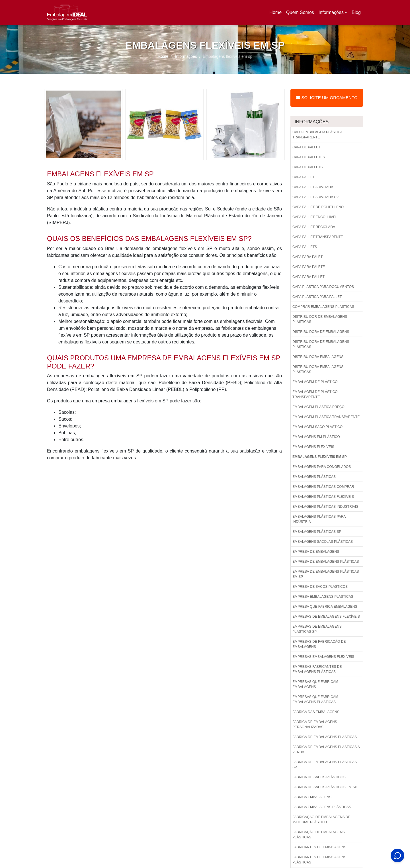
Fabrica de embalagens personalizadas (315, 724)
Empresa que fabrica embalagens (325, 607)
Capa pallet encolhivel (315, 217)
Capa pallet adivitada (313, 187)
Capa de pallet (306, 147)
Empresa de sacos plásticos (320, 587)
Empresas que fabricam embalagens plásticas (315, 699)
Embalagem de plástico (315, 382)
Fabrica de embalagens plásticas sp (325, 765)
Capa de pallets (307, 167)
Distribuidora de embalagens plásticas (321, 344)
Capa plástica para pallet (317, 297)
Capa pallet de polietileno (318, 207)
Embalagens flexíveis (313, 447)
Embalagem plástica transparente (326, 417)
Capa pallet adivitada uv (316, 197)
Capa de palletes (309, 157)
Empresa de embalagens (316, 552)
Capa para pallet (308, 277)
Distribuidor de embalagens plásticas (320, 319)
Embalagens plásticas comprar (323, 487)
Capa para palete (309, 267)
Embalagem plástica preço (318, 407)
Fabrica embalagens (312, 797)
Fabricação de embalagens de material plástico (321, 820)
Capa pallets (305, 247)
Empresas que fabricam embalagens (315, 684)
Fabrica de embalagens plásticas (325, 737)
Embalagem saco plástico (317, 427)
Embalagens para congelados (322, 467)
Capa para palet (307, 257)
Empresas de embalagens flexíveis (326, 617)
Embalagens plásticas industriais (325, 507)
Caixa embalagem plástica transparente (317, 135)
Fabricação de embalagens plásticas (318, 835)
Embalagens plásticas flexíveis (323, 497)
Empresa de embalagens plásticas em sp (326, 574)
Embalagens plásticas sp (317, 532)
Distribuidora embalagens (318, 357)
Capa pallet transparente (318, 237)
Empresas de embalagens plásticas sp (317, 629)
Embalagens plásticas (314, 477)
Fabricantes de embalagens (319, 847)
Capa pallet (304, 177)
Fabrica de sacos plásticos (319, 777)
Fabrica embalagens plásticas (322, 807)
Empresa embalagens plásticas (323, 597)
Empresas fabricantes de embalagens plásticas (317, 669)
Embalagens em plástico (316, 437)
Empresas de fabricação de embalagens (319, 644)
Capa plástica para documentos (323, 287)
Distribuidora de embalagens (321, 332)
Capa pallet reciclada (314, 227)
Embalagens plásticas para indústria (319, 519)
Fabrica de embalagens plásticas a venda (326, 750)
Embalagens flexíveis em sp (320, 457)
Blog (356, 12)
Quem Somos (300, 12)
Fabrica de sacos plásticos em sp (325, 787)
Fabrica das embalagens (316, 712)
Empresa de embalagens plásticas (326, 562)
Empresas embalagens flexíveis (323, 657)
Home (276, 14)
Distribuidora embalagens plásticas (318, 369)
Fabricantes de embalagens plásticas (319, 860)
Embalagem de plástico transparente (315, 394)
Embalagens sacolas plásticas (323, 542)
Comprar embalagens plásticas (323, 307)
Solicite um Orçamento (327, 98)
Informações (331, 12)
